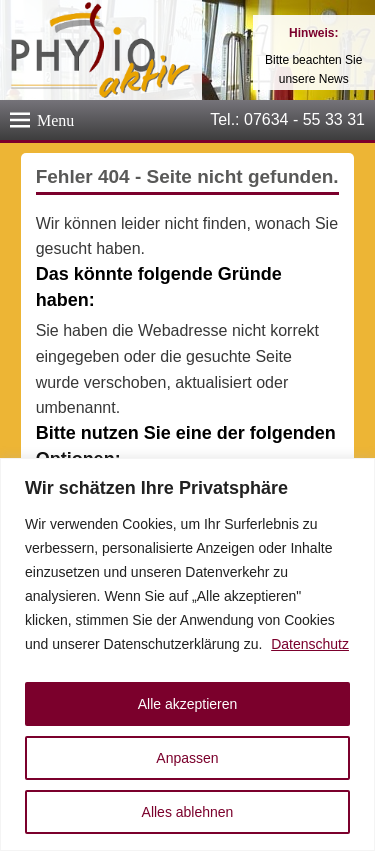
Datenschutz (310, 644)
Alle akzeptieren (188, 704)
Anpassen (187, 758)
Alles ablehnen (188, 812)
